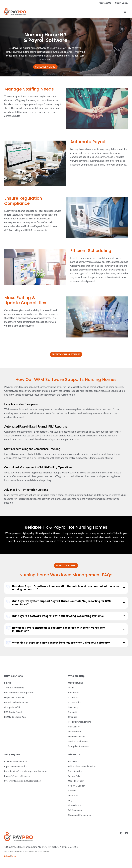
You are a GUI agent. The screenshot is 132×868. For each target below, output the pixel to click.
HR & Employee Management (19, 693)
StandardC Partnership (79, 815)
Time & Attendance (14, 688)
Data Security (75, 771)
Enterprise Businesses (79, 746)
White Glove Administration (82, 766)
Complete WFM (12, 707)
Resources (73, 796)
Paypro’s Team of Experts (17, 776)
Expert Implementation (16, 766)
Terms (13, 856)
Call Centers (74, 727)
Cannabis (73, 697)
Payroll (8, 683)
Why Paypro (74, 761)
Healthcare (74, 693)
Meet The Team (76, 781)
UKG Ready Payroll (13, 712)
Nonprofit (73, 712)
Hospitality (73, 707)
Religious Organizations (80, 722)
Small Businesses (77, 736)
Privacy (7, 856)
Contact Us (105, 3)
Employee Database (14, 697)
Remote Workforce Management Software (26, 771)
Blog (70, 800)
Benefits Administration (16, 702)
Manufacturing (76, 683)
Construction (75, 702)
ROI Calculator (75, 810)
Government (75, 732)
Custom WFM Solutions (16, 761)
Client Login (121, 3)
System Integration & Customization (23, 781)
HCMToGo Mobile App (15, 717)
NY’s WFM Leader (76, 786)
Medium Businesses (78, 741)
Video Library (74, 805)
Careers (72, 791)
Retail (71, 688)
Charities (73, 717)
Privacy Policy (75, 776)
